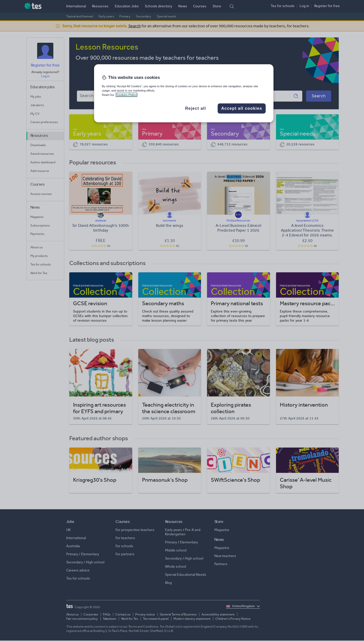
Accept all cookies (242, 108)
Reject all (196, 108)
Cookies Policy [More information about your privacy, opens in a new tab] (127, 95)
